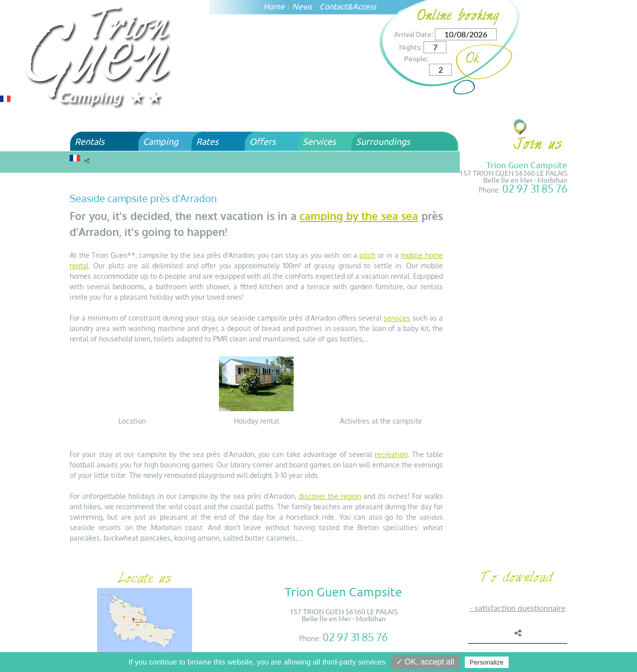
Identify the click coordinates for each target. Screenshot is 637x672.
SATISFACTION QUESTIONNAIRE (520, 608)
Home (274, 6)
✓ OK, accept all (425, 662)
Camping (160, 141)
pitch (367, 255)
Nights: (410, 47)
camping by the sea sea (359, 216)
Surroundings (383, 141)
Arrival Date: (414, 34)
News (302, 6)
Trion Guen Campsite (527, 165)
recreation (391, 454)
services (397, 318)
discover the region (330, 496)
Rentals (90, 141)
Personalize (487, 662)
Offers (263, 141)
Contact (333, 6)
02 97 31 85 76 (535, 188)
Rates (207, 141)
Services (319, 141)
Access (364, 6)
